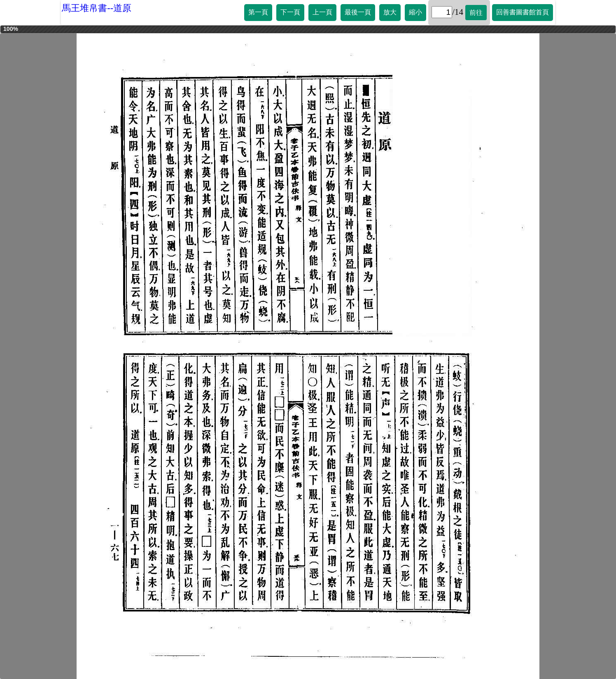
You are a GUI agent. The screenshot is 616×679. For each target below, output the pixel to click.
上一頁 (322, 12)
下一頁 (290, 12)
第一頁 (258, 12)
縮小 (415, 12)
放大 (390, 12)
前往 (476, 13)
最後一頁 (358, 12)
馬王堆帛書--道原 (97, 8)
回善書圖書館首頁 (523, 12)
